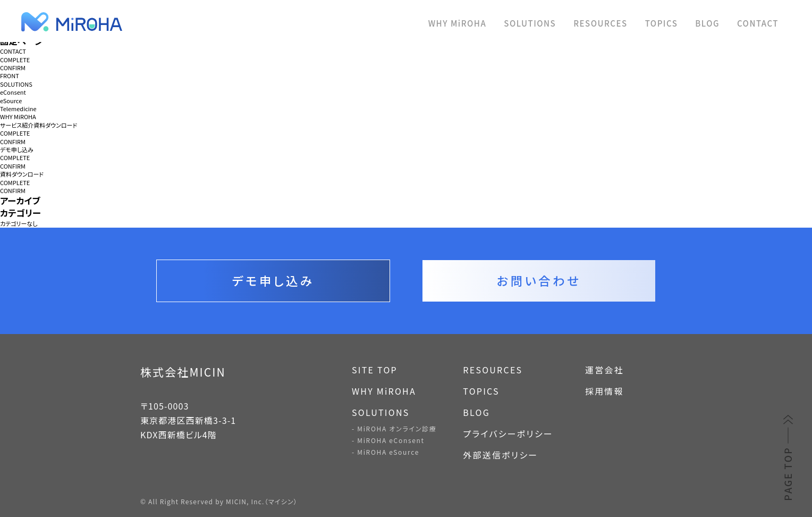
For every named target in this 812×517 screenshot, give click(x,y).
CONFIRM (13, 68)
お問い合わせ (539, 280)
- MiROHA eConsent (388, 440)
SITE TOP (375, 370)
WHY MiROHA (458, 23)
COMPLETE (15, 60)
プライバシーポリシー (508, 433)
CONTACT (758, 23)
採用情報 (604, 391)
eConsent (13, 92)
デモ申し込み (17, 150)
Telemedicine (18, 109)
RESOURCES (600, 23)
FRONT (10, 76)
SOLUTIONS (530, 23)
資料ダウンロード (22, 174)
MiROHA (122, 22)
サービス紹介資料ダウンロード (39, 125)
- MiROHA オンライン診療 (394, 428)
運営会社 (604, 370)
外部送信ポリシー (500, 455)
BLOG (707, 23)
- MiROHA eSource (386, 452)
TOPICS (662, 23)
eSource (11, 101)
